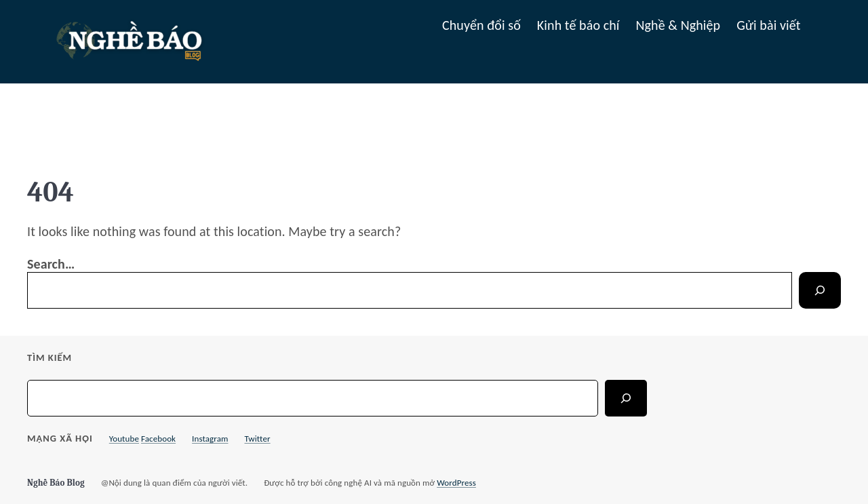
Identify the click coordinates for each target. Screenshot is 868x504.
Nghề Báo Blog (56, 483)
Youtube (124, 439)
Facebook (158, 439)
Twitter (257, 439)
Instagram (210, 439)
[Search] (820, 290)
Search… (51, 264)
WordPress (456, 483)
